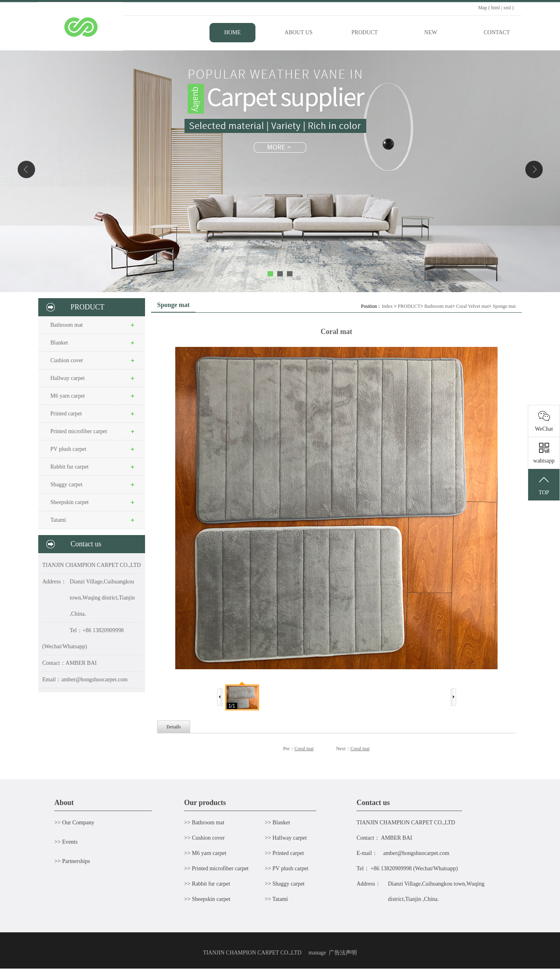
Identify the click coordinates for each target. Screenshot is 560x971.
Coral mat (304, 749)
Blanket (59, 343)
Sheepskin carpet (69, 502)
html (496, 8)
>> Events (66, 842)
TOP (544, 485)
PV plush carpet (68, 449)
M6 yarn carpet (68, 396)
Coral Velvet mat (472, 306)
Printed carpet (66, 414)
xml (507, 8)
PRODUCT (409, 306)
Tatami (58, 520)
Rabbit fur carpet (69, 467)
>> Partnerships (72, 861)
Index (387, 306)
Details (173, 727)
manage (317, 953)
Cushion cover (67, 360)
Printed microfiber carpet (79, 431)
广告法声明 (343, 953)
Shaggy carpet (66, 484)
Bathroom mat (67, 325)
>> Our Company (74, 823)
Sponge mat (504, 306)
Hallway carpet (67, 378)
